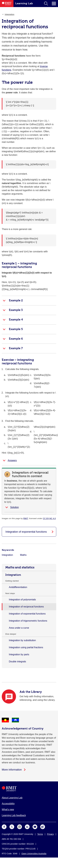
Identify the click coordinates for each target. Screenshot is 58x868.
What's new (8, 809)
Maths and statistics (20, 567)
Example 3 (16, 310)
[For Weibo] (43, 827)
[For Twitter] (12, 827)
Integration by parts (19, 654)
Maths (23, 555)
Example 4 (16, 320)
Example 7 (16, 348)
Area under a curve (19, 628)
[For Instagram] (20, 827)
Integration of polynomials (22, 600)
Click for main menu (54, 4)
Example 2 (16, 300)
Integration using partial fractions (26, 647)
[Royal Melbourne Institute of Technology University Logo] (29, 789)
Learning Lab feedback (14, 815)
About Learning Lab (12, 798)
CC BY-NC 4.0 (49, 518)
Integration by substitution (22, 640)
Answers (12, 460)
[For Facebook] (4, 827)
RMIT (26, 518)
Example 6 (16, 339)
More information (12, 770)
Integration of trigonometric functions (28, 621)
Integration (13, 575)
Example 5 (16, 329)
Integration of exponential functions (27, 614)
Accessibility (8, 804)
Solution (14, 507)
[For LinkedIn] (27, 827)
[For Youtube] (35, 827)
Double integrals (17, 662)
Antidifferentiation (18, 587)
